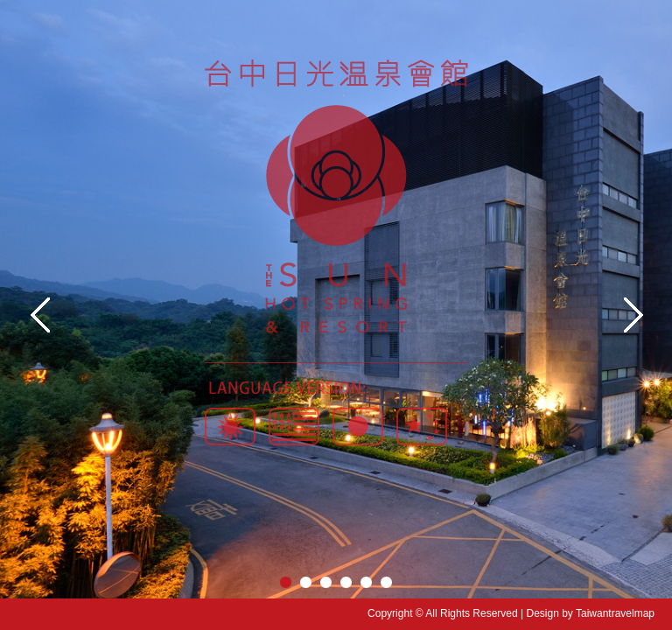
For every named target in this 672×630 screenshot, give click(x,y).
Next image (633, 315)
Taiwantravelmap (615, 613)
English (294, 420)
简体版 (422, 420)
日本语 (358, 420)
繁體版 (230, 420)
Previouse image (39, 315)
